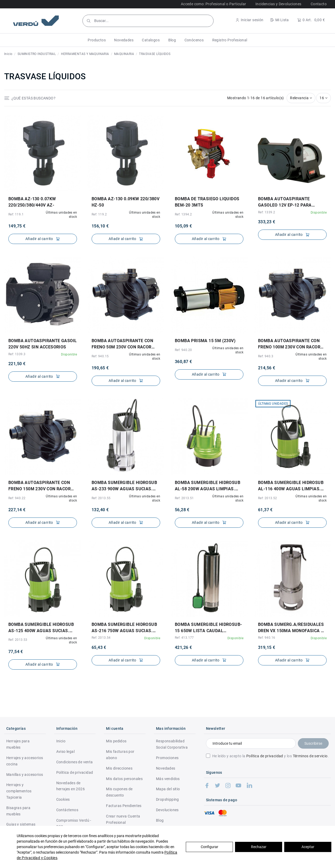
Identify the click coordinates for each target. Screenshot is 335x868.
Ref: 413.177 (184, 638)
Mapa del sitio (168, 789)
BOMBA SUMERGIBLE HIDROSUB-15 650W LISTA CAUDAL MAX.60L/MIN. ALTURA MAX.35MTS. (208, 628)
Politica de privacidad (75, 772)
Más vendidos (168, 779)
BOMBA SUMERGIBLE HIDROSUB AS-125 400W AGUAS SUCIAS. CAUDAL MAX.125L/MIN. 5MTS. (41, 628)
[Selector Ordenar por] (301, 98)
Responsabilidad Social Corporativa (172, 744)
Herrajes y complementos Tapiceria (19, 791)
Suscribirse (313, 743)
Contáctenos (67, 810)
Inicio (61, 741)
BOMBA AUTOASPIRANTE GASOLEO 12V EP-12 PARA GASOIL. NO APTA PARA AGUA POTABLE (289, 202)
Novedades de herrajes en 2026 (71, 786)
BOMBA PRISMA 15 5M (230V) (205, 341)
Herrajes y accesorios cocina (25, 761)
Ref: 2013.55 (101, 498)
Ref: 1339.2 (267, 212)
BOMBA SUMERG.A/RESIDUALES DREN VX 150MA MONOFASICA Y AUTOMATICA (291, 628)
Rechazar (259, 847)
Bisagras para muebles (18, 811)
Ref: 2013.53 (18, 640)
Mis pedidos (116, 741)
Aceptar (308, 847)
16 (323, 98)
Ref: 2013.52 (268, 498)
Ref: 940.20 (183, 350)
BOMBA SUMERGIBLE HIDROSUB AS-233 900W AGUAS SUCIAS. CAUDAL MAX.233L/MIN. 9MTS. (124, 486)
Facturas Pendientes (124, 806)
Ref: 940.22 (17, 498)
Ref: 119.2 (99, 214)
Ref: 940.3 (266, 356)
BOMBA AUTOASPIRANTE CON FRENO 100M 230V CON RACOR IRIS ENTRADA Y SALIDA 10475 (289, 344)
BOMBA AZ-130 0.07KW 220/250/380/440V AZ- (32, 202)
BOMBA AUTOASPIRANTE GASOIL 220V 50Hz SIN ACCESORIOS (43, 344)
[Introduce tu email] (251, 743)
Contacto (319, 4)
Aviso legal (65, 752)
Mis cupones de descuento (119, 792)
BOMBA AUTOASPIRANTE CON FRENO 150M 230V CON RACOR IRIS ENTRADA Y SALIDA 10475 (40, 486)
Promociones (167, 758)
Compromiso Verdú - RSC (74, 824)
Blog (160, 820)
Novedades (166, 768)
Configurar (210, 847)
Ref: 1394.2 (183, 214)
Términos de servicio (310, 756)
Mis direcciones (119, 768)
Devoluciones (167, 810)
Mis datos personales (124, 779)
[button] (97, 40)
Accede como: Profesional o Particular (214, 4)
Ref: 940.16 (267, 638)
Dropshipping (167, 799)
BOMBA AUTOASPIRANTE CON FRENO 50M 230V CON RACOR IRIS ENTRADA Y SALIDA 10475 (123, 344)
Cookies (63, 799)
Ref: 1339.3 (17, 354)
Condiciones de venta (75, 762)
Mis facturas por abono (120, 755)
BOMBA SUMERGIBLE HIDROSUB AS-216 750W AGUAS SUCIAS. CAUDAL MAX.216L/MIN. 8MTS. (124, 628)
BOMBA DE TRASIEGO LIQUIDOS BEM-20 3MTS (207, 202)
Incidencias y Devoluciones (278, 4)
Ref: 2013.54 (101, 638)
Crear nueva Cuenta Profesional (123, 819)
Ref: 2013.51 (184, 498)
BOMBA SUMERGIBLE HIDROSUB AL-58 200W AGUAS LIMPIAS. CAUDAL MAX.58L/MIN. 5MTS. (208, 486)
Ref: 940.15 (100, 356)
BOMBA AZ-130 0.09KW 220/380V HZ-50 (125, 202)
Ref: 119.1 (16, 214)
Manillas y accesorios (25, 775)
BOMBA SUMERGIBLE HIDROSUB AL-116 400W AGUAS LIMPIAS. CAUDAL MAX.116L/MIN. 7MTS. (291, 486)
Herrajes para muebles (18, 744)
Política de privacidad (265, 756)
